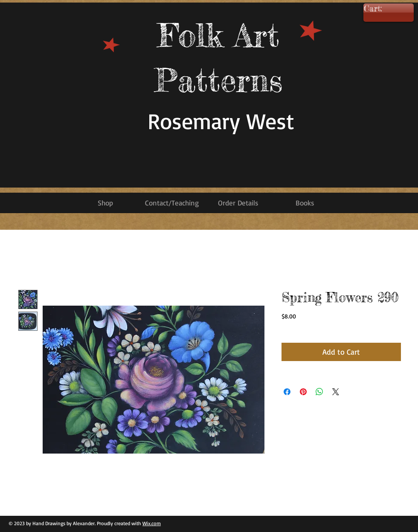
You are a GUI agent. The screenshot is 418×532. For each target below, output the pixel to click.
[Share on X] (336, 392)
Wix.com (152, 523)
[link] (385, 9)
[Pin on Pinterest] (303, 392)
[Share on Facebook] (287, 392)
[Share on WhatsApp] (319, 392)
